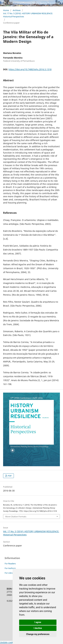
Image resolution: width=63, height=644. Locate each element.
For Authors (10, 568)
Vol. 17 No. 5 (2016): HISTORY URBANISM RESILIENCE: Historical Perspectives (28, 15)
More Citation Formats (16, 517)
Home (6, 10)
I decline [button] (38, 628)
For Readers (10, 564)
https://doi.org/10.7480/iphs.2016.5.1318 (30, 69)
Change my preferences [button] (38, 634)
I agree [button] (38, 622)
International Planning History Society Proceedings (34, 3)
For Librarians (11, 573)
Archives (17, 10)
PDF (10, 476)
